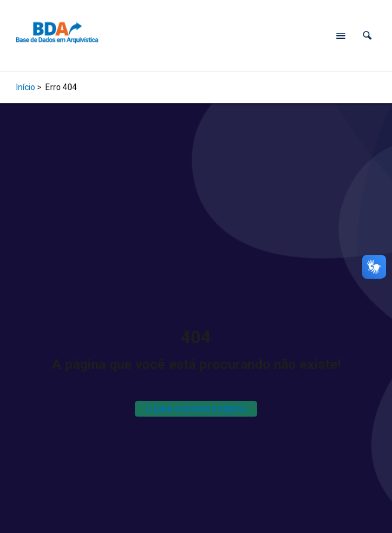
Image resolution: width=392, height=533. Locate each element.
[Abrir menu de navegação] (341, 36)
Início (26, 87)
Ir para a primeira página (196, 409)
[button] (367, 36)
